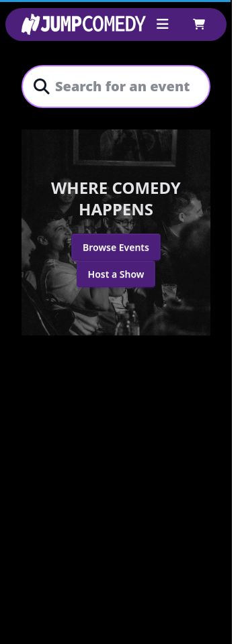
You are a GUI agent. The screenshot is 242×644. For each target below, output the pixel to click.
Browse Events (116, 247)
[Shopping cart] (199, 24)
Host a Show (116, 274)
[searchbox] (124, 87)
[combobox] (124, 87)
